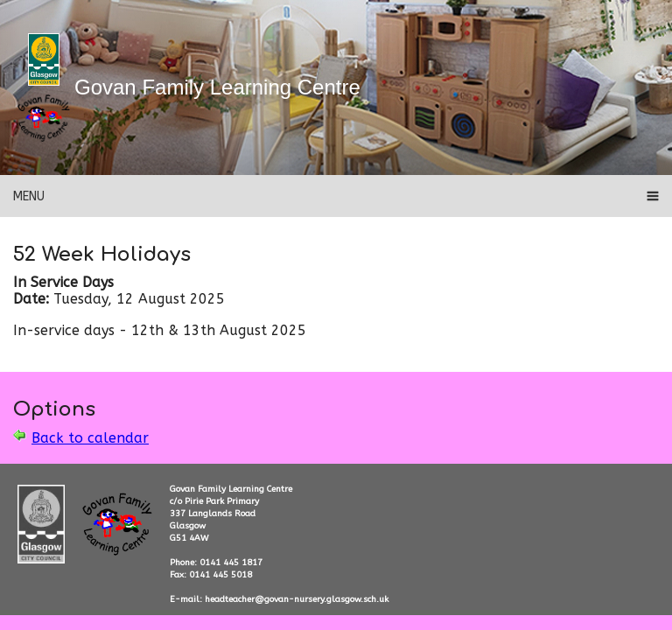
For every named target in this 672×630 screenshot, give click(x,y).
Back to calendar (90, 438)
